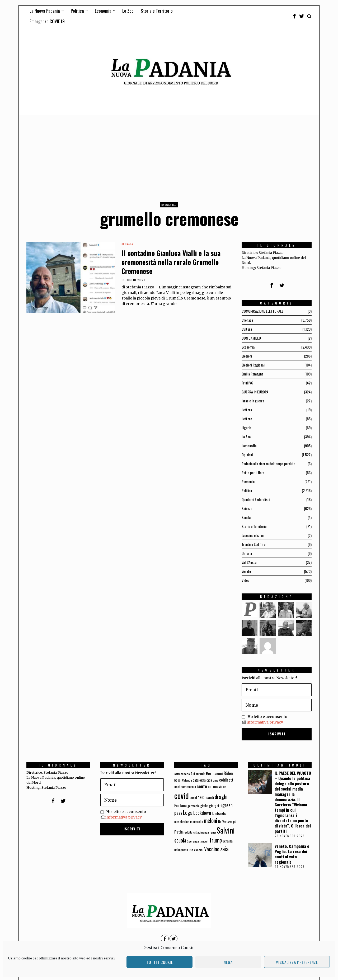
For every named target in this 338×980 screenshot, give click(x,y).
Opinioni (247, 455)
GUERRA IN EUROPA (255, 392)
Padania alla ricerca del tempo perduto (268, 463)
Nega (228, 962)
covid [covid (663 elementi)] (182, 795)
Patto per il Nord (253, 472)
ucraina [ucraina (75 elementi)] (228, 841)
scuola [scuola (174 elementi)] (180, 840)
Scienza (247, 508)
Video (245, 580)
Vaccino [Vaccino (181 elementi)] (212, 849)
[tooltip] (294, 16)
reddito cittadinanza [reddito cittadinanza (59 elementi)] (196, 832)
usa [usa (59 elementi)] (191, 850)
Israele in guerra (253, 401)
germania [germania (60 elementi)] (194, 806)
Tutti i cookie (160, 962)
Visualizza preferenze (297, 962)
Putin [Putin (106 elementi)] (179, 832)
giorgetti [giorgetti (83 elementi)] (215, 805)
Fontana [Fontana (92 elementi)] (180, 805)
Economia (248, 347)
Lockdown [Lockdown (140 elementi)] (202, 813)
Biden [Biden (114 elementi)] (228, 773)
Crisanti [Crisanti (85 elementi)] (208, 797)
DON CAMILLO (251, 338)
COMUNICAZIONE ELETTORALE (262, 311)
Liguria (246, 428)
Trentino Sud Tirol (254, 544)
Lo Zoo (246, 437)
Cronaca (127, 244)
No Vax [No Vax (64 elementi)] (222, 822)
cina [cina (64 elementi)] (216, 780)
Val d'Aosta (249, 562)
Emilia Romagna (252, 374)
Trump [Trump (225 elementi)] (215, 840)
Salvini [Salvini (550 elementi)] (226, 830)
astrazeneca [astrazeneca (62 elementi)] (182, 774)
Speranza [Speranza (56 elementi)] (193, 841)
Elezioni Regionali (253, 365)
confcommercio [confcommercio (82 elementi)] (185, 786)
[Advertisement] (169, 154)
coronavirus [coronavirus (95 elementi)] (217, 786)
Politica (247, 490)
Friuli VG (247, 383)
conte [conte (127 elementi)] (202, 786)
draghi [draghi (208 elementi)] (221, 796)
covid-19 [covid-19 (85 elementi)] (196, 797)
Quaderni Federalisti (256, 499)
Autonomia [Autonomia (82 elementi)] (198, 774)
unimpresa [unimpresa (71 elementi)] (181, 850)
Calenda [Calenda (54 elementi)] (187, 780)
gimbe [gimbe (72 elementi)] (204, 806)
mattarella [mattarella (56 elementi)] (197, 822)
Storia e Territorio (254, 526)
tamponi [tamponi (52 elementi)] (204, 841)
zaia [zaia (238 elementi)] (224, 849)
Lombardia (249, 446)
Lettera (247, 410)
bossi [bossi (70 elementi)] (178, 780)
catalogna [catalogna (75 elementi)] (199, 780)
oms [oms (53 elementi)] (230, 822)
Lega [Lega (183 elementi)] (188, 812)
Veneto (246, 571)
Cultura (247, 329)
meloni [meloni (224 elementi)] (211, 820)
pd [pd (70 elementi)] (235, 822)
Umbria (247, 553)
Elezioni (247, 356)
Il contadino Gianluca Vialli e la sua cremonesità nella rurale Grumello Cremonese (171, 262)
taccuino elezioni (253, 535)
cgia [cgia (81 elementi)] (209, 780)
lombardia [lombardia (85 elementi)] (219, 813)
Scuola (246, 517)
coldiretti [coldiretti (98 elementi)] (227, 780)
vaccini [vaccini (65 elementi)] (199, 850)
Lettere (247, 419)
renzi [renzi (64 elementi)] (213, 832)
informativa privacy (265, 722)
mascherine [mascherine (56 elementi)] (182, 822)
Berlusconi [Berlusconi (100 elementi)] (214, 773)
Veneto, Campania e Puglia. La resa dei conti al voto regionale (292, 854)
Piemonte (248, 481)
